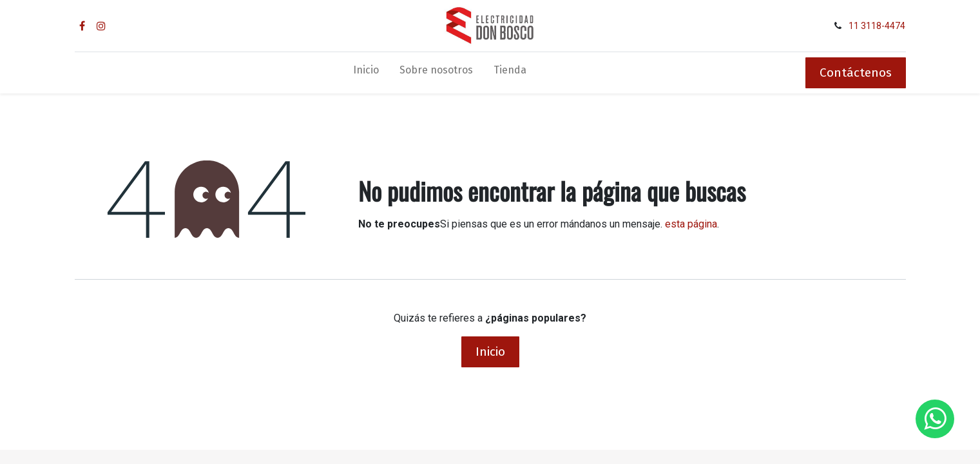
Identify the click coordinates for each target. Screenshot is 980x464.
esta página (691, 224)
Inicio (490, 352)
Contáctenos (856, 72)
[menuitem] (366, 73)
